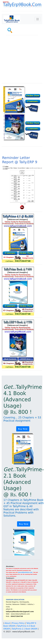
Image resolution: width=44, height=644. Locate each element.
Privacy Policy (18, 623)
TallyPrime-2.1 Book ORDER (25, 629)
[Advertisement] (20, 60)
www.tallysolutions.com (25, 572)
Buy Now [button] (23, 429)
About (7, 623)
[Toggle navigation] (38, 19)
